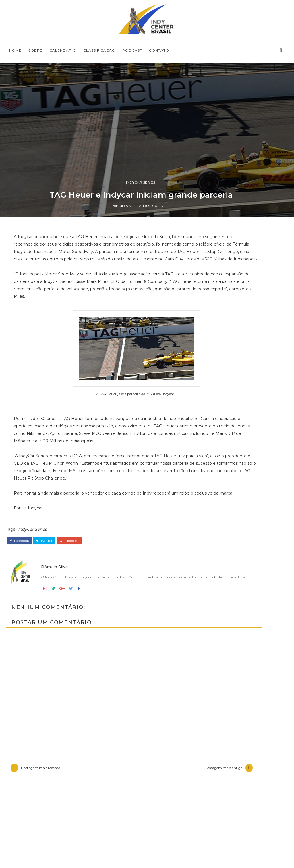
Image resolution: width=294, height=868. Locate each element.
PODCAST (132, 50)
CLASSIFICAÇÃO (99, 50)
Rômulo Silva (122, 567)
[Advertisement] (246, 685)
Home (15, 50)
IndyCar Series (141, 542)
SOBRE (35, 50)
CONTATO (159, 50)
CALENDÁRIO (63, 50)
